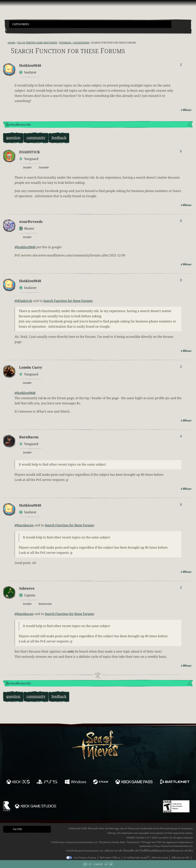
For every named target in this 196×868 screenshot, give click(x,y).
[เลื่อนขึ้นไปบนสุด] (85, 864)
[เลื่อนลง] (106, 864)
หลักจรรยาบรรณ (160, 858)
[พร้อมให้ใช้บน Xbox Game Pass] (134, 782)
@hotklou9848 (25, 247)
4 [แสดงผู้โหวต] (181, 436)
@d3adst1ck (23, 301)
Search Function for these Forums (68, 301)
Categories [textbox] (21, 24)
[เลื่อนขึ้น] (90, 864)
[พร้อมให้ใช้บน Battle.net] (174, 782)
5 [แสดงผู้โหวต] (181, 151)
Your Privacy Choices (85, 858)
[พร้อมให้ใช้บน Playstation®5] (47, 782)
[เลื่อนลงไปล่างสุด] (111, 864)
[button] (90, 24)
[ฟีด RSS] (5, 43)
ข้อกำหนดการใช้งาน (110, 858)
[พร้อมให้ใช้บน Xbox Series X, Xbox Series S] (18, 782)
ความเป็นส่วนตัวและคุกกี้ (136, 858)
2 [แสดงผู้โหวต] (181, 65)
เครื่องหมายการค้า (180, 858)
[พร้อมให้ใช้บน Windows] (75, 782)
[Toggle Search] (16, 30)
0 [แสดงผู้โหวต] (181, 221)
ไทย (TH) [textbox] (17, 829)
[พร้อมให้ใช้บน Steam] (101, 782)
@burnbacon (24, 525)
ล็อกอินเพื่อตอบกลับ (19, 125)
